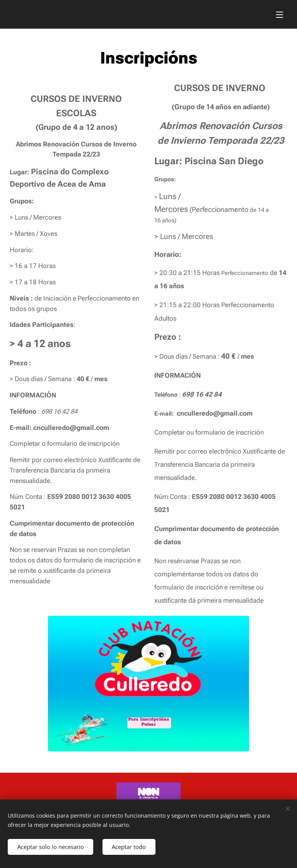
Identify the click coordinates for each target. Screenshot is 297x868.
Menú (280, 15)
